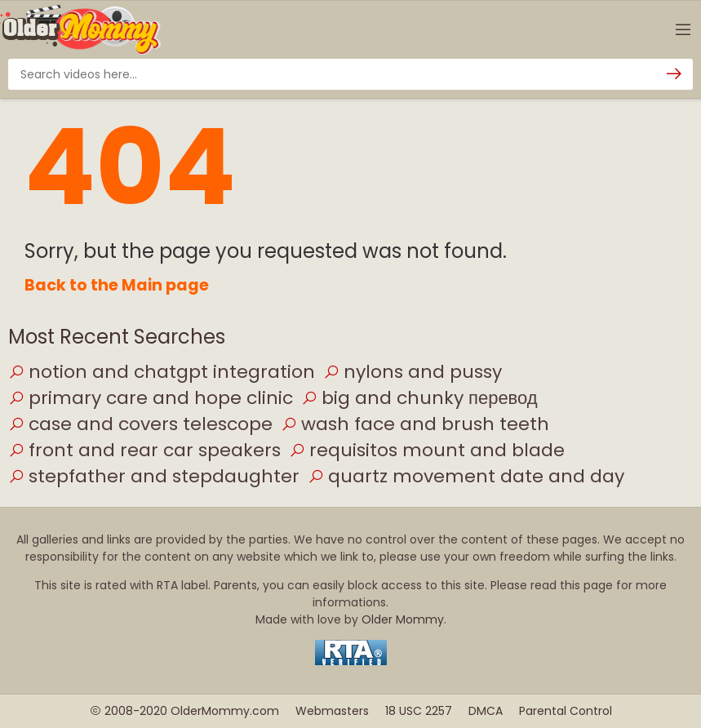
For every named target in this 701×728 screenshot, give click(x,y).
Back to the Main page (117, 285)
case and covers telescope (140, 424)
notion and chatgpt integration (162, 372)
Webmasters (332, 711)
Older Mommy (403, 619)
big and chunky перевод (419, 398)
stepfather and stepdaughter (154, 476)
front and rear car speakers (144, 450)
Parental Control (566, 711)
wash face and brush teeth (415, 424)
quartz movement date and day (466, 476)
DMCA (486, 711)
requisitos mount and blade (427, 450)
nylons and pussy (413, 372)
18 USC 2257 (419, 711)
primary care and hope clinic (151, 398)
